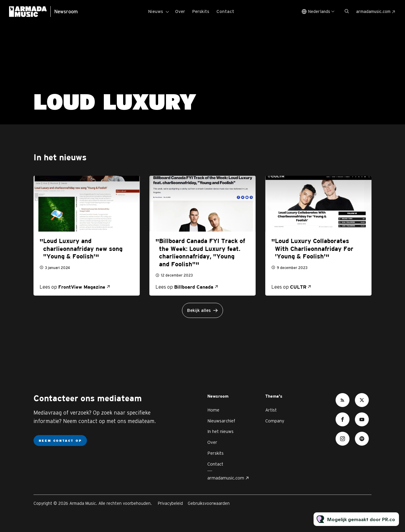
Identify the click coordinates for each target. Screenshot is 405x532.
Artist (271, 410)
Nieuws (156, 11)
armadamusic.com (373, 11)
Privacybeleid (170, 503)
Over (180, 11)
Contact (225, 11)
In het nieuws (220, 431)
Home (213, 410)
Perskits (201, 11)
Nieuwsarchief (221, 421)
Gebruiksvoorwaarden (209, 503)
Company (275, 421)
